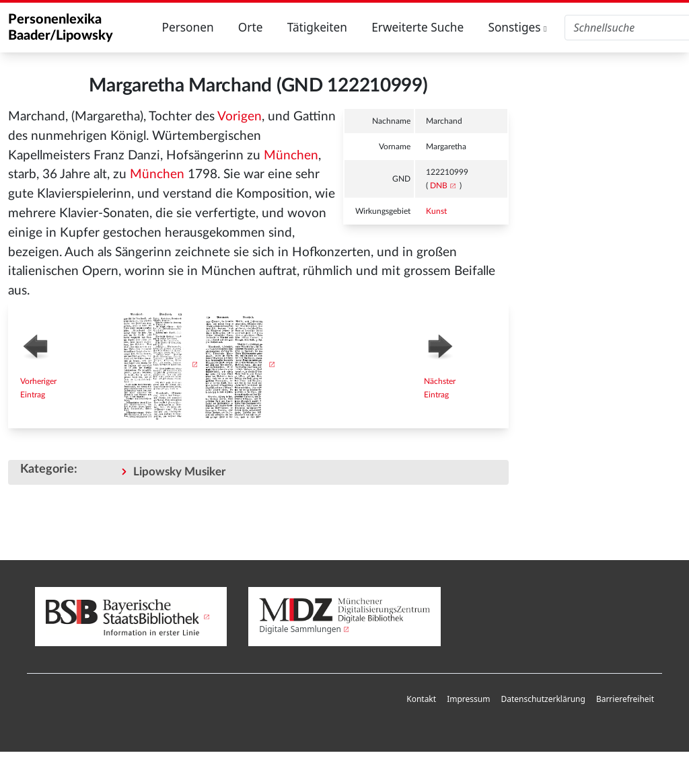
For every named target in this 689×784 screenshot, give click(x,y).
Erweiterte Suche (418, 27)
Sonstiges (517, 27)
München (291, 156)
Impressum (468, 699)
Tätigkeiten (317, 27)
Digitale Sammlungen (300, 629)
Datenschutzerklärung (543, 699)
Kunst (436, 211)
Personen (187, 27)
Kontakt (421, 699)
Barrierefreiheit (625, 699)
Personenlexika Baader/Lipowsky (61, 28)
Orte (251, 27)
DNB (439, 186)
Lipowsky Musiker (179, 472)
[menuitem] (421, 700)
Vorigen (240, 117)
